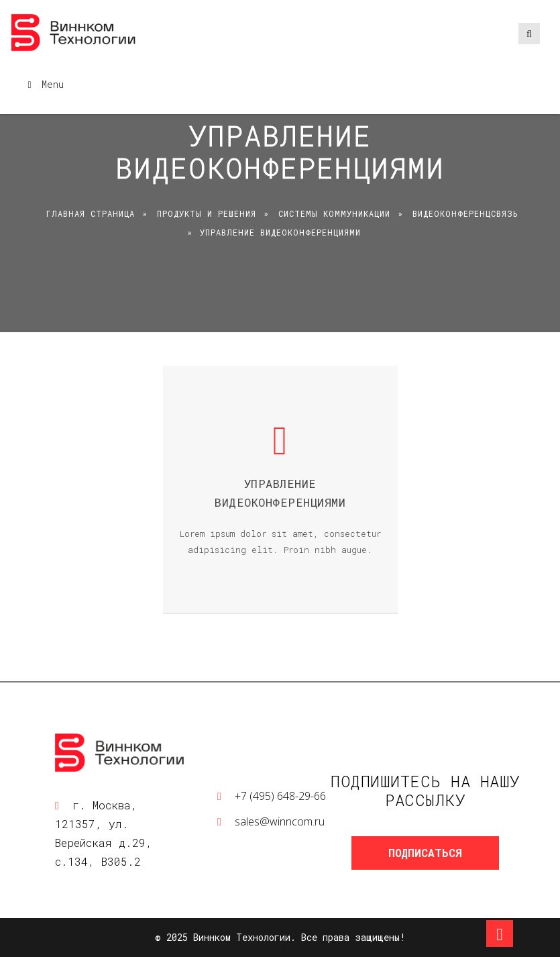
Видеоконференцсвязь (465, 213)
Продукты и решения (207, 213)
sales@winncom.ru (280, 821)
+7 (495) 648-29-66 (280, 796)
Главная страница (91, 213)
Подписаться (425, 853)
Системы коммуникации (334, 213)
